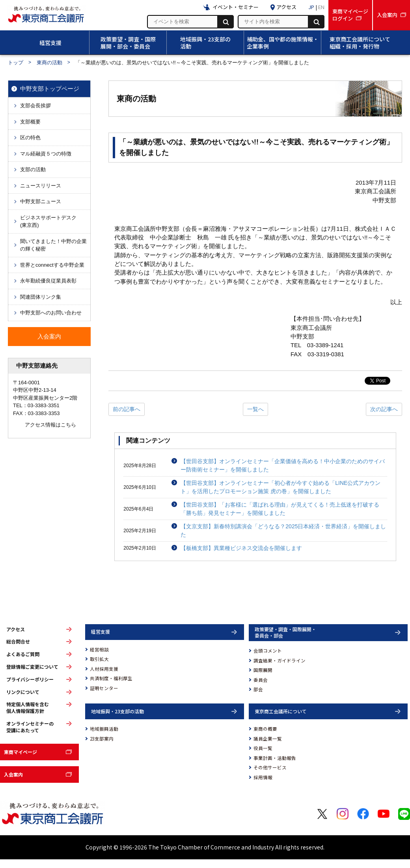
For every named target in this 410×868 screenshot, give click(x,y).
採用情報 (263, 777)
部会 (258, 689)
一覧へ (255, 409)
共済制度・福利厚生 (111, 678)
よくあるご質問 (23, 654)
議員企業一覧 (268, 739)
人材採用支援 (104, 669)
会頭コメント (268, 651)
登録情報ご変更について (32, 667)
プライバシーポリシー (30, 679)
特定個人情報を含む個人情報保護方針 (28, 708)
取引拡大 (99, 659)
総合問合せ (18, 642)
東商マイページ (20, 752)
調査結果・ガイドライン (280, 660)
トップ (16, 63)
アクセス (16, 629)
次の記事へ (384, 409)
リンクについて (23, 692)
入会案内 (13, 774)
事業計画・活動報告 (275, 758)
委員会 (261, 680)
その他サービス (270, 767)
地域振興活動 (104, 729)
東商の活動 (49, 63)
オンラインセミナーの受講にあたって (30, 727)
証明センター (104, 688)
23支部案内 (102, 739)
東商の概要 (265, 729)
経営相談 (99, 649)
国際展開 (263, 670)
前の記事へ (127, 409)
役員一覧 (263, 748)
